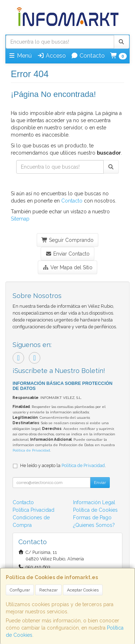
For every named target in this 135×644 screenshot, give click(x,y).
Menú (20, 56)
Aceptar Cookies (83, 590)
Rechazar (48, 590)
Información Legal (94, 502)
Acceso (51, 56)
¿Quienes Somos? (94, 525)
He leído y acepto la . (63, 465)
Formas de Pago (92, 518)
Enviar (100, 483)
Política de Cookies (95, 510)
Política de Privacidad (31, 450)
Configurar (20, 590)
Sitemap (20, 219)
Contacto (88, 56)
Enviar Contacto (67, 254)
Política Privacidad (33, 510)
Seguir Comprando (68, 240)
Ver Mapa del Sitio (67, 267)
